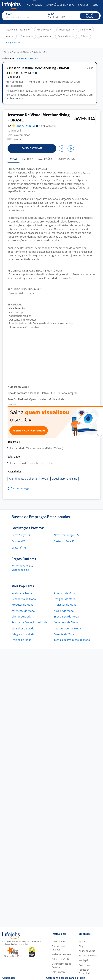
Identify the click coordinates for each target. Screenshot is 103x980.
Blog (96, 5)
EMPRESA (28, 159)
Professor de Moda (65, 605)
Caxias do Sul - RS (64, 541)
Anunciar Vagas (87, 951)
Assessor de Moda (65, 593)
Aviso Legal (84, 965)
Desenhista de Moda (24, 599)
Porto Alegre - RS (21, 535)
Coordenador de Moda (67, 629)
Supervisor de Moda (66, 622)
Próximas (35, 58)
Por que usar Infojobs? (59, 948)
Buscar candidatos (88, 956)
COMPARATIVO (66, 159)
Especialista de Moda (66, 617)
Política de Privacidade (85, 971)
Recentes (22, 58)
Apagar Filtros (13, 43)
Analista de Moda (22, 593)
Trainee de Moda (21, 640)
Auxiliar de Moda (64, 611)
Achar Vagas (35, 5)
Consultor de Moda (23, 629)
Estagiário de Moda (23, 634)
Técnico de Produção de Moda (72, 640)
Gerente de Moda (64, 634)
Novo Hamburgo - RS (66, 535)
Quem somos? (59, 941)
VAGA (14, 159)
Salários (83, 5)
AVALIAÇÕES (45, 159)
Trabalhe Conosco (61, 954)
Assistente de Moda (23, 611)
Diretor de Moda (21, 617)
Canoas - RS (18, 541)
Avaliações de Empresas (60, 5)
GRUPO (26, 73)
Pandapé (83, 960)
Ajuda (82, 941)
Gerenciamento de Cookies (62, 965)
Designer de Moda (65, 599)
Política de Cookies (62, 959)
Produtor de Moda (22, 605)
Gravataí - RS (19, 548)
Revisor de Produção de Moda (29, 622)
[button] (89, 16)
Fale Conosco (59, 972)
